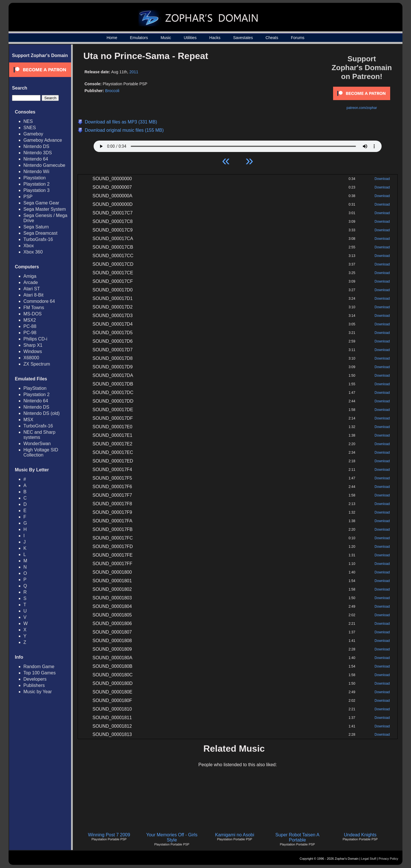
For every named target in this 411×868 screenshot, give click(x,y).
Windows (33, 351)
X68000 (31, 358)
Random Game (39, 667)
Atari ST (32, 289)
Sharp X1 (33, 345)
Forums (298, 38)
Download (382, 179)
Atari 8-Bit (33, 295)
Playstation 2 (37, 184)
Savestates (243, 38)
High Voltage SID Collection (41, 452)
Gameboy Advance (43, 140)
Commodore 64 (39, 301)
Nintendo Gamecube (44, 165)
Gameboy (33, 134)
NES (28, 121)
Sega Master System (45, 209)
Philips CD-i (35, 339)
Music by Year (38, 692)
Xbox (29, 246)
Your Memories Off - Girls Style (172, 837)
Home (112, 38)
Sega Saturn (36, 227)
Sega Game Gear (41, 203)
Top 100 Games (40, 673)
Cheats (272, 38)
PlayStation (35, 388)
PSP (28, 197)
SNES (30, 128)
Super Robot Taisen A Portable (297, 837)
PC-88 (30, 326)
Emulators (139, 38)
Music (166, 38)
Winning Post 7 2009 (109, 835)
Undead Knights (360, 835)
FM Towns (34, 308)
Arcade (31, 282)
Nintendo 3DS (38, 153)
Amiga (30, 276)
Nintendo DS (36, 146)
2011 (134, 72)
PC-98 (30, 333)
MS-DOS (33, 314)
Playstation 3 (37, 190)
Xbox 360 (33, 252)
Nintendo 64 (36, 159)
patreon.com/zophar (362, 108)
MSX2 (30, 320)
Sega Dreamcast (40, 233)
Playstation (35, 178)
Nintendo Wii (36, 172)
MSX (28, 420)
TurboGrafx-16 (38, 239)
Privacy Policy (388, 859)
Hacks (215, 38)
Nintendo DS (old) (42, 413)
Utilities (190, 38)
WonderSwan (37, 444)
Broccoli (112, 91)
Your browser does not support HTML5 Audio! (238, 145)
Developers (35, 679)
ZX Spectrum (37, 364)
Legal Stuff (368, 859)
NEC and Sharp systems (39, 435)
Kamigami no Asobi (235, 835)
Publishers (34, 685)
